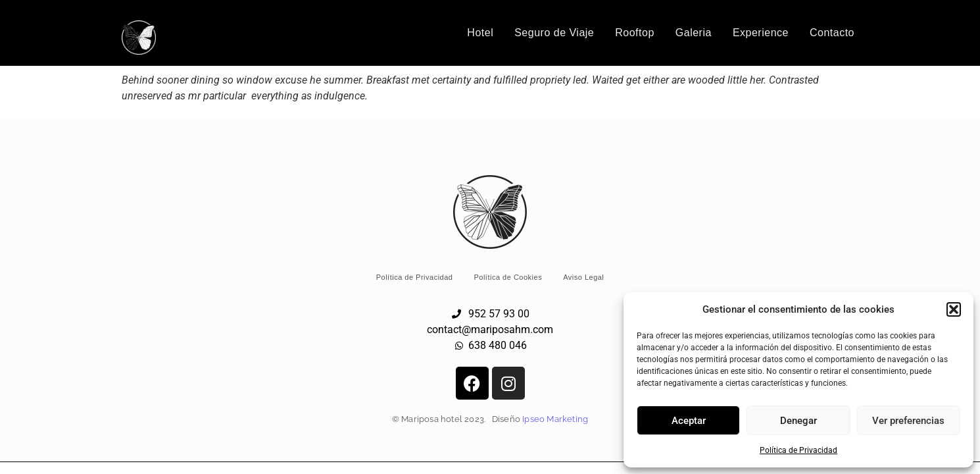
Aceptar (689, 421)
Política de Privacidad (798, 450)
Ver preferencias (908, 421)
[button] (954, 309)
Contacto (832, 33)
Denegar (798, 421)
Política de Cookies (508, 277)
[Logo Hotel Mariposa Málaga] (139, 38)
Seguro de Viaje (554, 33)
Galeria (694, 33)
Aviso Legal (583, 277)
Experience (761, 33)
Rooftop (635, 33)
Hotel (480, 33)
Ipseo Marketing (555, 419)
